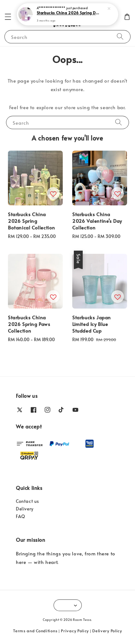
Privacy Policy (75, 631)
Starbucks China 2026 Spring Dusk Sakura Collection (68, 12)
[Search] (120, 37)
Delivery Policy (107, 631)
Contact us (27, 501)
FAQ (21, 516)
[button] (8, 17)
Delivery (25, 509)
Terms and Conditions (35, 631)
